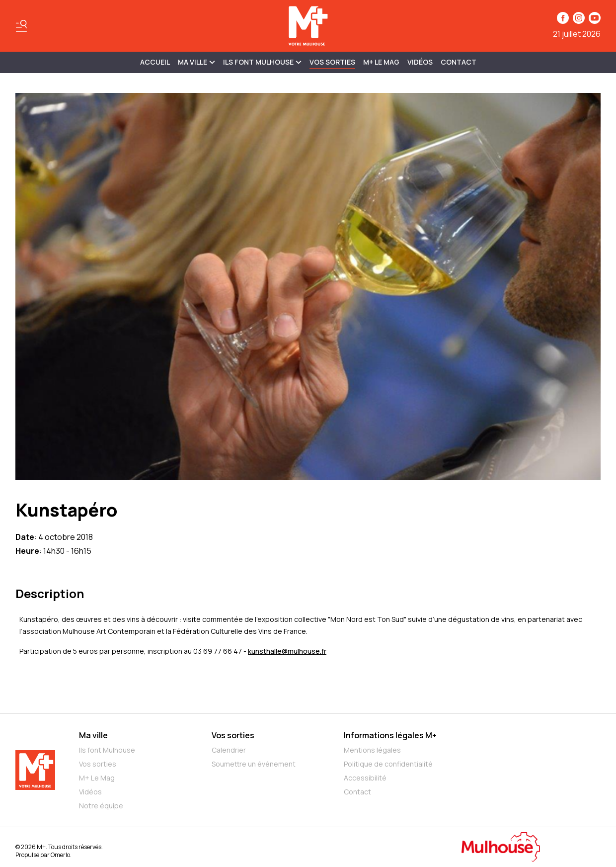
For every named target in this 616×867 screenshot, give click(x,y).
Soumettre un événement (254, 764)
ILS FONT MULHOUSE (262, 62)
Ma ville (93, 735)
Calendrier (229, 750)
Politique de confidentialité (388, 764)
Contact (459, 62)
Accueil (155, 62)
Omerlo (60, 855)
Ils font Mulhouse (107, 750)
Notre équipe (101, 806)
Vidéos (420, 62)
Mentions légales (372, 750)
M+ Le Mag (381, 62)
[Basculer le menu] (21, 26)
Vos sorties (332, 62)
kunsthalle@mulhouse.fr (287, 651)
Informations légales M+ (390, 735)
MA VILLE (196, 62)
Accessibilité (365, 778)
